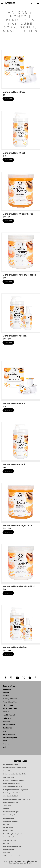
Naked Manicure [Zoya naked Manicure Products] (8, 850)
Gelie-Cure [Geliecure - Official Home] (6, 853)
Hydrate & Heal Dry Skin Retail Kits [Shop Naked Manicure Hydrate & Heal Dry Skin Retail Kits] (14, 774)
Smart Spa (7, 744)
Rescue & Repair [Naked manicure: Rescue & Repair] (8, 771)
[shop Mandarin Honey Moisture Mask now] (21, 254)
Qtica (5, 741)
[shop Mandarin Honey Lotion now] (21, 315)
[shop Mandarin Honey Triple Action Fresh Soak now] (21, 133)
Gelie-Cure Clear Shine (10, 802)
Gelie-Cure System (10, 738)
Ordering (6, 696)
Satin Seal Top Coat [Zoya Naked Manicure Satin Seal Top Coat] (9, 840)
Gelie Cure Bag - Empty (11, 815)
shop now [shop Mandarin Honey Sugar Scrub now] (8, 221)
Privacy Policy (8, 705)
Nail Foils (6, 843)
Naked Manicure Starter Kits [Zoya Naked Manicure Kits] (12, 846)
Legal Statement (9, 715)
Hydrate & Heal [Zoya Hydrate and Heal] (8, 831)
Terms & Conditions (10, 702)
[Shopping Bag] (38, 3)
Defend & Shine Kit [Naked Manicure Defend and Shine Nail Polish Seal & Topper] (9, 837)
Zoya (5, 731)
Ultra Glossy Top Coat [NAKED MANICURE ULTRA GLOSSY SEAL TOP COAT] (10, 821)
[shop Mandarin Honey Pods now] (21, 72)
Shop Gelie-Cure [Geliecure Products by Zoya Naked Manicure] (8, 777)
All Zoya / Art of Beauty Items (13, 856)
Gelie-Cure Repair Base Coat (12, 787)
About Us (6, 712)
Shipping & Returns (10, 699)
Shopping (6, 721)
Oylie (5, 747)
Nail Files (6, 824)
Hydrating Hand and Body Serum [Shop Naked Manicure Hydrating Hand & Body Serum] (14, 793)
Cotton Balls (7, 805)
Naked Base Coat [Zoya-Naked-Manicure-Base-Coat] (8, 818)
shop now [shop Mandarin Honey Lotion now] (8, 343)
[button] (10, 3)
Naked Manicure (9, 734)
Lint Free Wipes (8, 828)
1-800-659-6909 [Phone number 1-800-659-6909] (9, 725)
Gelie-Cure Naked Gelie (11, 796)
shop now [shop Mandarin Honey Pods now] (8, 99)
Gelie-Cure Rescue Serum (11, 783)
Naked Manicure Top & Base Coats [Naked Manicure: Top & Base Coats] (14, 768)
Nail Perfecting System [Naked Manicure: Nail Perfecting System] (10, 765)
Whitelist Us (7, 718)
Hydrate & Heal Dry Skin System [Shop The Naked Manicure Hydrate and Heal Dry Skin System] (14, 780)
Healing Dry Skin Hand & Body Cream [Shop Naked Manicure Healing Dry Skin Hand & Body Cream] (15, 790)
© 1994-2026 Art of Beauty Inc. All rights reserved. (20, 862)
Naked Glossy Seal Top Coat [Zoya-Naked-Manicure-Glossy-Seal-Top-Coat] (12, 834)
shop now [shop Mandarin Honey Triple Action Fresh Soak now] (8, 160)
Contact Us (7, 689)
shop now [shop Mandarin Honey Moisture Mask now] (8, 282)
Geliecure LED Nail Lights (11, 812)
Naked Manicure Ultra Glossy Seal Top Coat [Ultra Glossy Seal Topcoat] (16, 799)
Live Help (6, 693)
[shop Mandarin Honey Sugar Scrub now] (21, 194)
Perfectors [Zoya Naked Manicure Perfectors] (6, 809)
